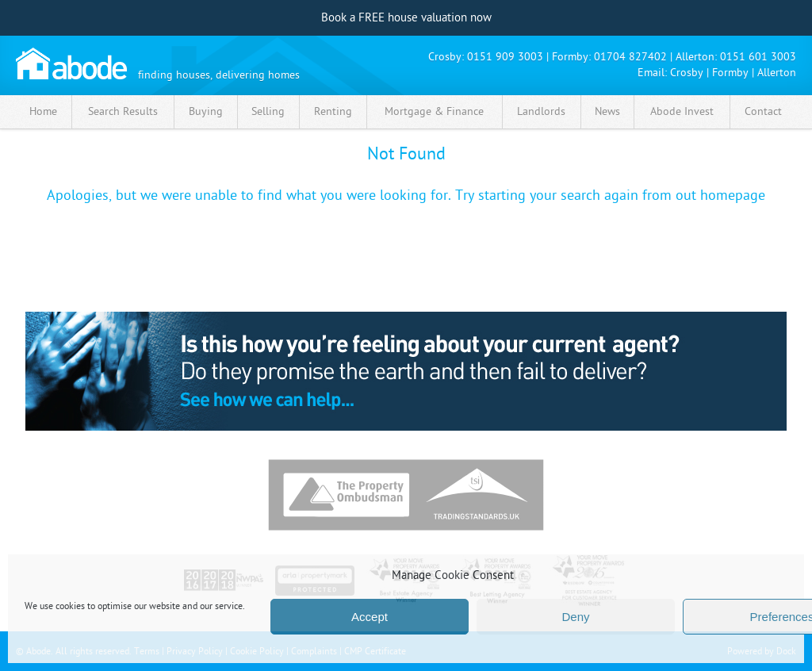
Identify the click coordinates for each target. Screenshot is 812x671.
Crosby (687, 73)
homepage (733, 196)
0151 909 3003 (505, 57)
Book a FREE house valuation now (406, 18)
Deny (575, 617)
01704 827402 (630, 57)
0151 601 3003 (758, 57)
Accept (370, 617)
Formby (730, 73)
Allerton (777, 73)
